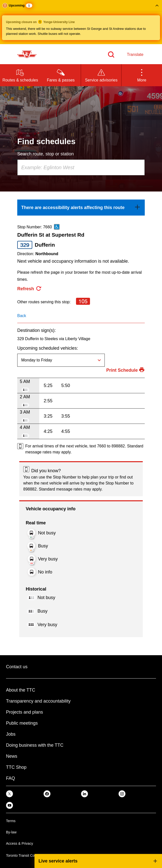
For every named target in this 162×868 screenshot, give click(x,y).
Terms (11, 821)
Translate (135, 55)
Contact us (17, 667)
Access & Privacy (19, 843)
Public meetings (22, 723)
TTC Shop (16, 767)
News (12, 756)
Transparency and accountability (38, 701)
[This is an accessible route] (57, 227)
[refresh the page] (29, 289)
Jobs (11, 734)
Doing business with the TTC (35, 745)
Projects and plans (24, 712)
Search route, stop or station (45, 154)
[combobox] (81, 167)
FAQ (10, 778)
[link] (81, 208)
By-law (11, 832)
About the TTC (21, 690)
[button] (81, 22)
